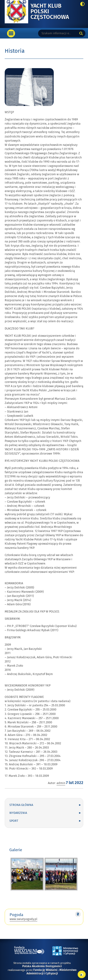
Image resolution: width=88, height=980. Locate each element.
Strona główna (21, 805)
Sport (14, 821)
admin (61, 783)
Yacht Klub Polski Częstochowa (54, 12)
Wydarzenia (18, 813)
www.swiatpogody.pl (23, 919)
